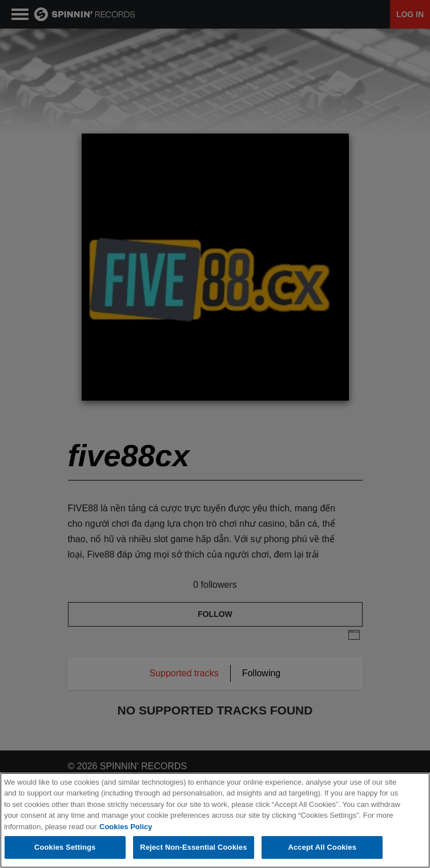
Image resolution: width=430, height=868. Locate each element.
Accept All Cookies (322, 848)
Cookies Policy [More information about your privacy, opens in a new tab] (126, 827)
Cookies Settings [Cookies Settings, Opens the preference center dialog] (65, 848)
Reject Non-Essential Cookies (193, 848)
